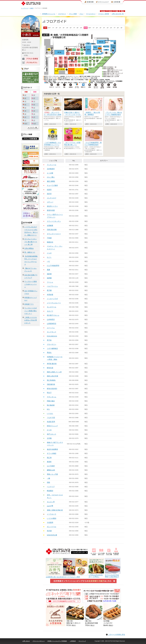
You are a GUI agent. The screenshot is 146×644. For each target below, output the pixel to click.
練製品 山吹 (51, 470)
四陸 (48, 482)
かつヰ (49, 430)
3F (25, 114)
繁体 (122, 11)
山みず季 (50, 506)
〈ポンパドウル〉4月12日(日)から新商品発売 (53, 115)
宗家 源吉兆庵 (52, 230)
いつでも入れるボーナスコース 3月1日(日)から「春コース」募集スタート (31, 231)
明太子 (49, 393)
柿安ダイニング (52, 426)
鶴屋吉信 (50, 242)
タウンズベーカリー (54, 234)
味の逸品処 (51, 405)
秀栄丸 (49, 353)
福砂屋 (49, 274)
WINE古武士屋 (52, 535)
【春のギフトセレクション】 (31, 270)
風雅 (48, 270)
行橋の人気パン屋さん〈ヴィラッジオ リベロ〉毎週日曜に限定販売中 (73, 115)
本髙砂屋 (50, 295)
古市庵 (49, 438)
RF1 (48, 409)
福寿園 (49, 278)
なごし (49, 257)
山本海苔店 (51, 320)
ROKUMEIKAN (52, 336)
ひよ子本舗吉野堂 (53, 266)
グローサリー (52, 344)
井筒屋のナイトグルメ (31, 299)
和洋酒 (49, 531)
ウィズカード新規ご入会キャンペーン (31, 284)
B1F (26, 123)
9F (25, 95)
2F (25, 117)
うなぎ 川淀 (51, 418)
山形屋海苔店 (52, 324)
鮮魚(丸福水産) (52, 389)
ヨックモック (52, 332)
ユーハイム (51, 328)
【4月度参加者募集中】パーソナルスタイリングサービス (31, 260)
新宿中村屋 (51, 210)
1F (25, 120)
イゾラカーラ (52, 514)
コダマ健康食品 (52, 349)
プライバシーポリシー (39, 641)
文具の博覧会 (29, 248)
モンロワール (52, 307)
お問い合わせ (26, 641)
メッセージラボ (52, 299)
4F (25, 111)
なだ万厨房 (51, 466)
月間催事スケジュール (49, 14)
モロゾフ (50, 311)
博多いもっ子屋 (52, 474)
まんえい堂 (51, 502)
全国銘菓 (50, 226)
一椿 (48, 478)
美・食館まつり (30, 252)
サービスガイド (91, 14)
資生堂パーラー (52, 206)
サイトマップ (82, 641)
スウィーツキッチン (54, 221)
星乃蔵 (49, 290)
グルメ (81, 14)
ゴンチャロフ (52, 198)
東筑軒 (49, 462)
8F (25, 98)
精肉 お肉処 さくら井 (54, 372)
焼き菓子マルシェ (53, 315)
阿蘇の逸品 (51, 401)
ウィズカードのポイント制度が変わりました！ (31, 311)
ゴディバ (50, 202)
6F (25, 105)
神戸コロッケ (52, 434)
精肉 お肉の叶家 (53, 376)
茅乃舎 (49, 340)
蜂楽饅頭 (50, 491)
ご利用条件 (73, 641)
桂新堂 (49, 190)
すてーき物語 (52, 453)
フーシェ (50, 282)
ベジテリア (51, 487)
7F (25, 101)
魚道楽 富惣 (51, 422)
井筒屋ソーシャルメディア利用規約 (57, 641)
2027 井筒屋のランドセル (31, 292)
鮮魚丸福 (50, 368)
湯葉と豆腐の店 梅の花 (55, 510)
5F (25, 108)
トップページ (25, 8)
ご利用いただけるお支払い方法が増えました (31, 320)
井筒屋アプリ (29, 304)
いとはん (50, 413)
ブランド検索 (73, 14)
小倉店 (31, 8)
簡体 (117, 11)
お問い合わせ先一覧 (118, 14)
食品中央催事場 (52, 449)
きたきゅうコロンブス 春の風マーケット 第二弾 (31, 242)
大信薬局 (50, 523)
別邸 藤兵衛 (51, 384)
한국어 (110, 11)
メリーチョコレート (54, 303)
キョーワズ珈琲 (52, 185)
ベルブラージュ (52, 286)
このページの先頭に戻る (117, 635)
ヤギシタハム (52, 397)
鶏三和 (49, 458)
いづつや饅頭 (52, 518)
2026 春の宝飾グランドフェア (31, 276)
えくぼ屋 (50, 173)
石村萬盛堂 (51, 169)
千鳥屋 (49, 238)
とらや (49, 253)
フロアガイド (62, 14)
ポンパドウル (52, 527)
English (103, 11)
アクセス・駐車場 (104, 14)
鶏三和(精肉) (51, 380)
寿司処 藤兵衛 (52, 364)
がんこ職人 (51, 177)
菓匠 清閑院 (51, 181)
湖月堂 (49, 194)
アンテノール (52, 165)
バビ (48, 261)
